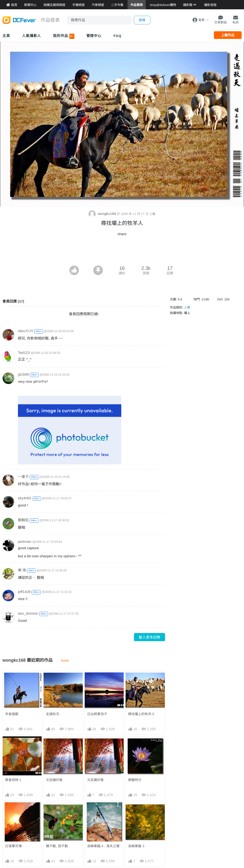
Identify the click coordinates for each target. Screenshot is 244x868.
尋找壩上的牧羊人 (141, 714)
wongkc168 (103, 214)
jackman (25, 541)
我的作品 (64, 36)
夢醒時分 (135, 780)
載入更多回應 (150, 637)
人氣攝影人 (32, 36)
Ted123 (24, 353)
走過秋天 (53, 714)
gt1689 (23, 374)
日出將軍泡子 (97, 714)
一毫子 (23, 477)
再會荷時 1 (13, 780)
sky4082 (25, 498)
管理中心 (94, 36)
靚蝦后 (23, 520)
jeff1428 (24, 592)
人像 (187, 307)
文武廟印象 (54, 780)
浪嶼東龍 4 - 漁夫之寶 (103, 811)
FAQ (117, 36)
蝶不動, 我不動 (57, 846)
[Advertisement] (122, 252)
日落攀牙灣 (13, 846)
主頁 (6, 36)
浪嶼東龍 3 (136, 811)
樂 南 (22, 570)
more (65, 660)
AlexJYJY (26, 331)
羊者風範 (12, 714)
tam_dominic (28, 613)
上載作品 (228, 35)
